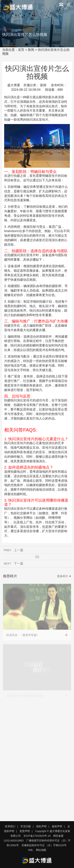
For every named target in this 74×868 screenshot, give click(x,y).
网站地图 (41, 850)
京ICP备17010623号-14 (37, 836)
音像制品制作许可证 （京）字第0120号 (44, 845)
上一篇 (19, 551)
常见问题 (26, 826)
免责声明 (25, 831)
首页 (21, 50)
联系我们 (10, 826)
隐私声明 (41, 826)
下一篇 (19, 564)
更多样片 (63, 577)
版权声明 (57, 826)
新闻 (31, 50)
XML (30, 850)
